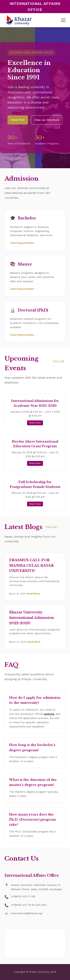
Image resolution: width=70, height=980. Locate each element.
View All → (58, 363)
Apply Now (18, 120)
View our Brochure (47, 120)
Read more (35, 423)
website (49, 714)
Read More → (35, 594)
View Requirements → (23, 243)
